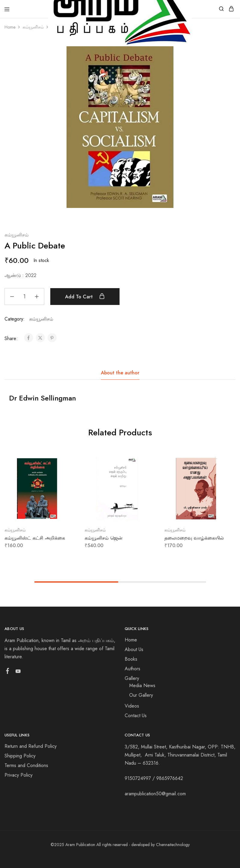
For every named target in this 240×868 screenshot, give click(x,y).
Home (10, 27)
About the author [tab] (120, 373)
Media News (142, 685)
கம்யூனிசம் (33, 27)
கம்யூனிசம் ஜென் (104, 538)
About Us (134, 649)
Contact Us (136, 716)
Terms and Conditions (26, 765)
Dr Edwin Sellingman (42, 398)
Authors (132, 669)
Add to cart (85, 297)
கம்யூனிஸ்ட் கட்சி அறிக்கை (35, 538)
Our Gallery (141, 695)
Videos (132, 706)
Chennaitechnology (173, 845)
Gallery (132, 678)
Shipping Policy (20, 756)
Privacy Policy (19, 775)
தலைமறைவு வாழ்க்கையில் (194, 538)
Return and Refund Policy (31, 746)
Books (131, 659)
